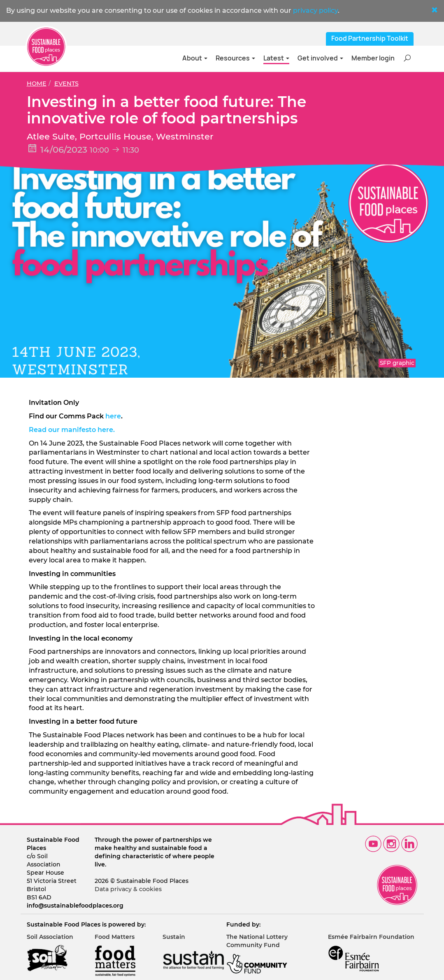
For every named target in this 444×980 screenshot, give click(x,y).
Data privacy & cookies (128, 889)
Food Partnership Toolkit (370, 38)
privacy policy (315, 10)
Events (66, 84)
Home (37, 84)
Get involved (320, 58)
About (195, 58)
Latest (276, 58)
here (113, 416)
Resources (235, 58)
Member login (373, 58)
